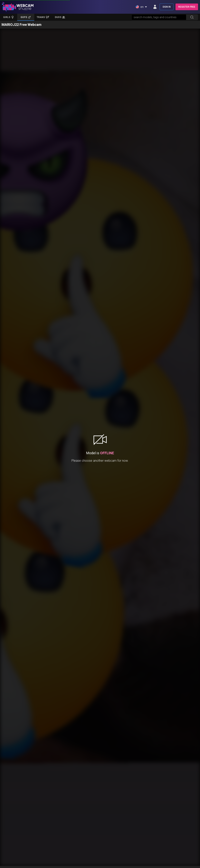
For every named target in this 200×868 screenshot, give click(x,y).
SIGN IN (167, 7)
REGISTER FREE (187, 7)
